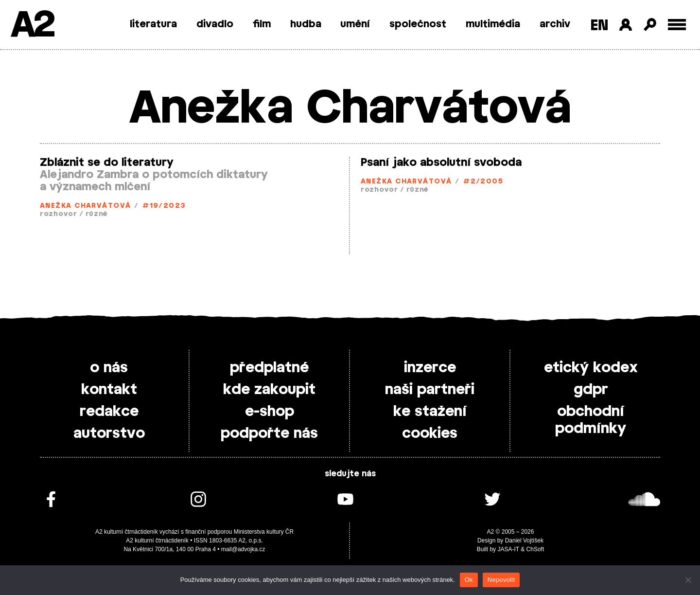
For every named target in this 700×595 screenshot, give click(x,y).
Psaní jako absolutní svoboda (441, 162)
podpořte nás (269, 433)
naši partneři (430, 390)
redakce (109, 412)
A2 (32, 26)
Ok (469, 580)
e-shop (270, 412)
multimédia (493, 24)
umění (355, 24)
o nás (109, 368)
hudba (306, 24)
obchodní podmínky (591, 420)
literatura (153, 24)
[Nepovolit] (688, 580)
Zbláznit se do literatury (107, 162)
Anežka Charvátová (85, 206)
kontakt (109, 390)
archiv (555, 24)
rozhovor (59, 214)
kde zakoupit (269, 390)
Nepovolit (501, 580)
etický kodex (591, 368)
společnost (418, 24)
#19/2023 (164, 206)
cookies (430, 433)
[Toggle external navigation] (677, 25)
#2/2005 (483, 182)
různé (97, 214)
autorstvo (109, 433)
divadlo (215, 24)
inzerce (430, 368)
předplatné (269, 368)
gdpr (591, 390)
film (262, 24)
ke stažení (430, 412)
